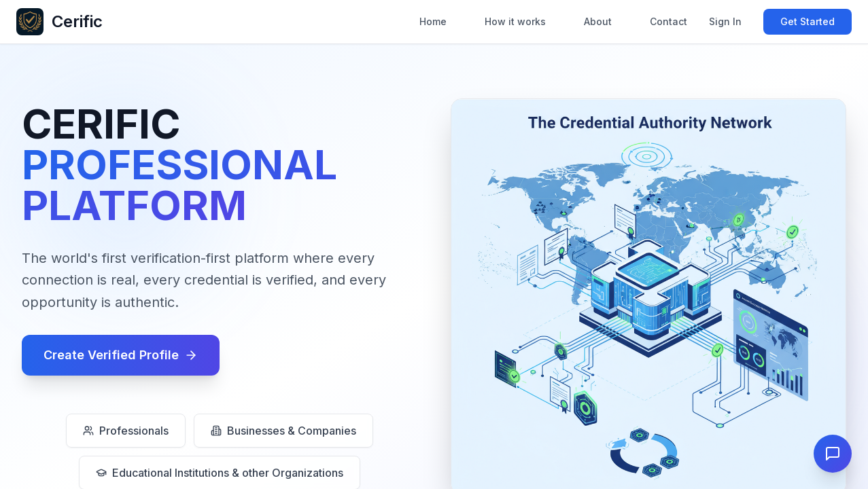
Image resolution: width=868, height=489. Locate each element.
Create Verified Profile (121, 355)
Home (433, 21)
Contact (669, 21)
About (598, 21)
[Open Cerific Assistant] (833, 454)
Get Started (808, 21)
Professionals (126, 431)
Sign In (725, 21)
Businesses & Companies (283, 431)
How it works (515, 21)
